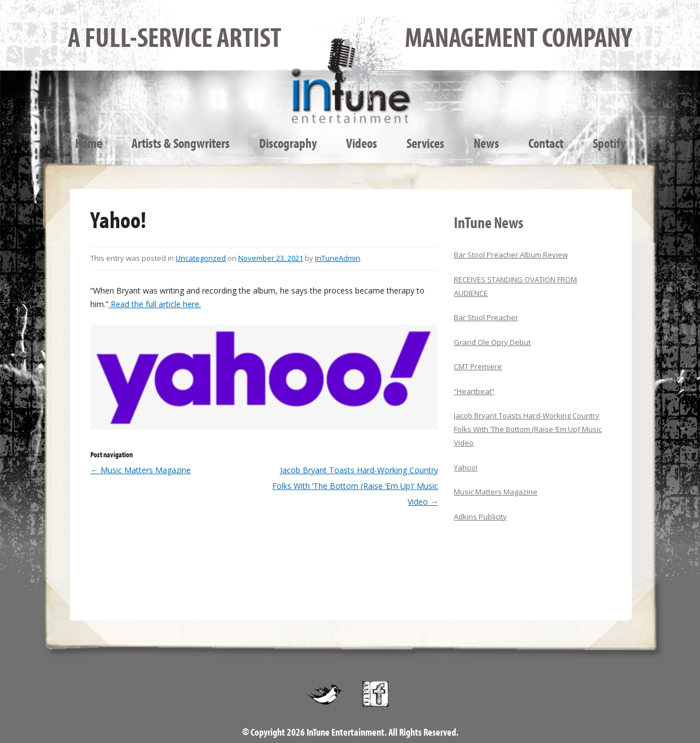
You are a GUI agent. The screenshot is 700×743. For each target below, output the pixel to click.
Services (425, 143)
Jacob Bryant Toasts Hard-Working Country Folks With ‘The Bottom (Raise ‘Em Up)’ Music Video (355, 486)
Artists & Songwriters (181, 143)
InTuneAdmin (338, 258)
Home (89, 143)
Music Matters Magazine (141, 470)
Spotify (609, 143)
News (486, 143)
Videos (362, 143)
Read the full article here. (155, 304)
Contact (546, 143)
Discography (288, 143)
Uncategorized (201, 258)
